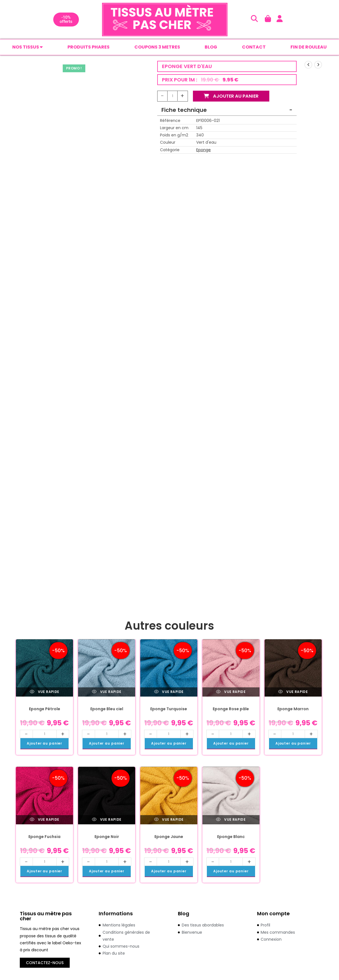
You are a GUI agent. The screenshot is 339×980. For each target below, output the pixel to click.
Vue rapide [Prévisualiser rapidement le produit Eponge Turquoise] (169, 692)
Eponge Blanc (231, 837)
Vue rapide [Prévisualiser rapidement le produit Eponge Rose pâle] (231, 692)
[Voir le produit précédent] (308, 65)
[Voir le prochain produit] (318, 65)
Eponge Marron (293, 709)
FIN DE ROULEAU (309, 47)
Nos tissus (27, 47)
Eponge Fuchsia (44, 837)
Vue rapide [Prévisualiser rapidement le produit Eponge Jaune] (169, 820)
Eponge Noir (107, 837)
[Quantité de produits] (173, 97)
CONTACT (254, 47)
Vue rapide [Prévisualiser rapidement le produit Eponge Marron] (293, 692)
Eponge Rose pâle (231, 709)
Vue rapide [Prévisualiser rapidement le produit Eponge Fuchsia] (45, 820)
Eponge (204, 150)
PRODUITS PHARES (89, 47)
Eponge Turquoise (169, 709)
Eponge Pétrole (45, 709)
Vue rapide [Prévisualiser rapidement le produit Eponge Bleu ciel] (107, 692)
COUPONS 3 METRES (157, 47)
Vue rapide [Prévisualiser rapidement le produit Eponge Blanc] (231, 820)
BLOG (211, 47)
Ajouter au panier (233, 97)
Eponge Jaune (169, 837)
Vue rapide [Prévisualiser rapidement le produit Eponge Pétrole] (45, 692)
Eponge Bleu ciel (107, 709)
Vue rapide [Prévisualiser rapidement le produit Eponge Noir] (107, 820)
